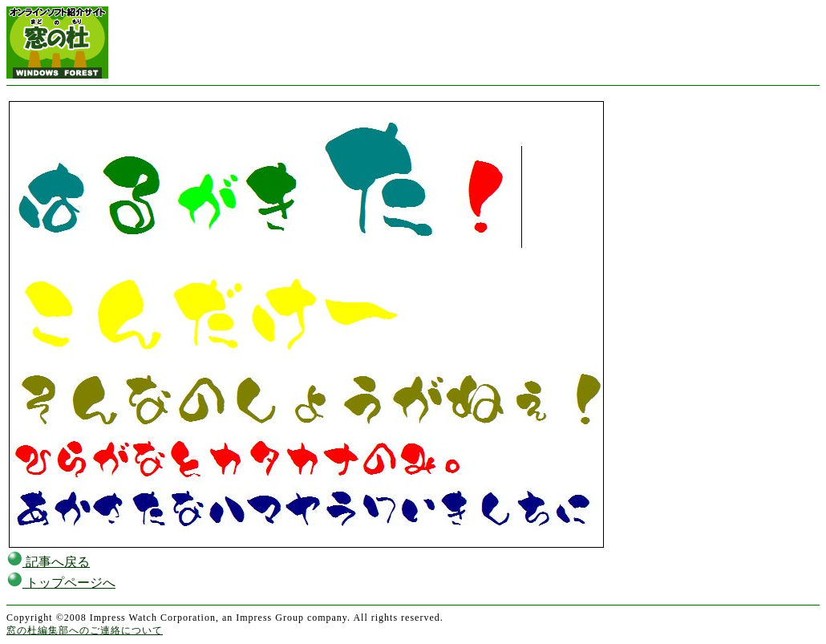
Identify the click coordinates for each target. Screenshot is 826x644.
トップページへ (61, 583)
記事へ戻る (48, 562)
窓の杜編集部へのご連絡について (85, 630)
